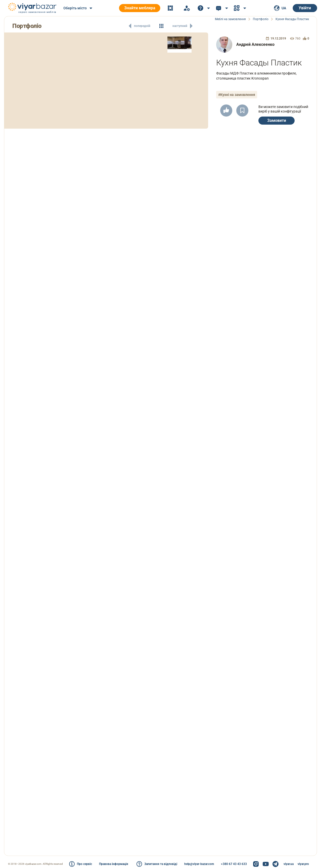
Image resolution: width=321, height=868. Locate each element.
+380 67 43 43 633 (234, 864)
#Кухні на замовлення (237, 95)
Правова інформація (114, 864)
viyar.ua (289, 864)
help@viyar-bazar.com (199, 864)
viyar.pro (303, 864)
